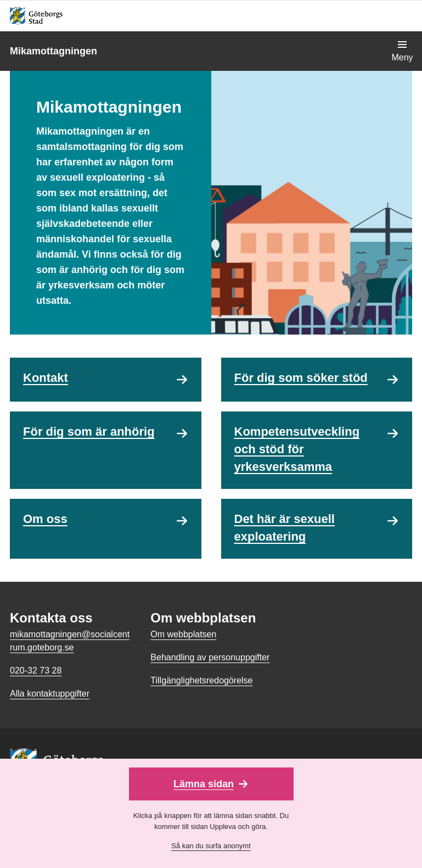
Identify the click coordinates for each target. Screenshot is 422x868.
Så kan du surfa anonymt (211, 846)
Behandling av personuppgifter (210, 657)
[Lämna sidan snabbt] (211, 784)
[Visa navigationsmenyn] (402, 51)
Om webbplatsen (183, 634)
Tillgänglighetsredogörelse (201, 680)
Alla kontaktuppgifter (50, 694)
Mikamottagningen (54, 51)
